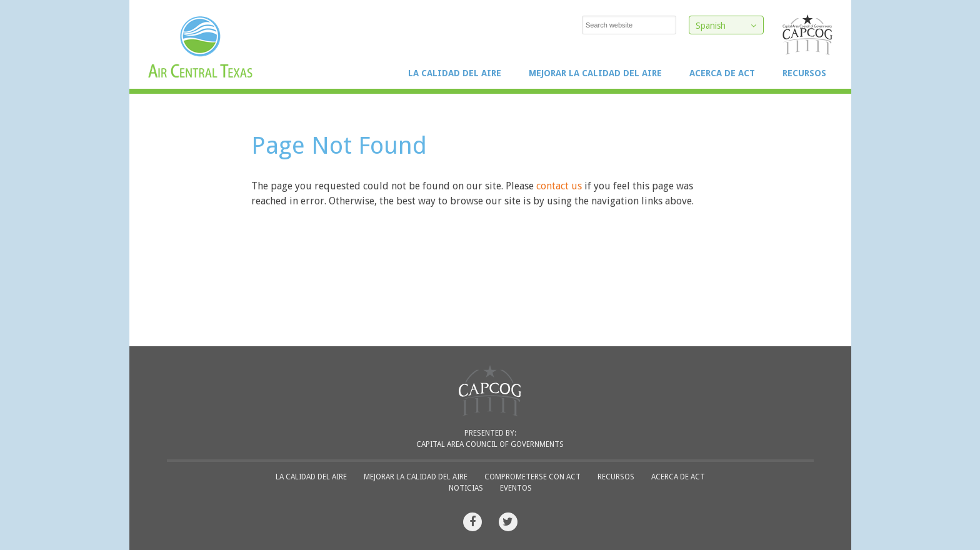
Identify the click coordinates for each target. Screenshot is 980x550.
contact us (559, 186)
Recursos (804, 73)
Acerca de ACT (722, 73)
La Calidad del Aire (455, 73)
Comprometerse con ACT (532, 477)
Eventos (516, 488)
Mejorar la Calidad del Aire (595, 73)
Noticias (466, 488)
